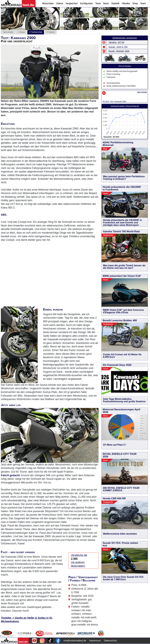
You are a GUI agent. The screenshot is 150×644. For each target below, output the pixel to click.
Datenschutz (110, 641)
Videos (60, 3)
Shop (135, 3)
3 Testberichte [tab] (36, 32)
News (106, 3)
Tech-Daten (8, 32)
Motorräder (48, 3)
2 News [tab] (21, 32)
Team (143, 3)
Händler (126, 3)
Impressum (95, 641)
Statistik (115, 3)
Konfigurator (86, 3)
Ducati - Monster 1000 (119, 51)
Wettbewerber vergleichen (125, 38)
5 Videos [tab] (51, 32)
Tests (98, 3)
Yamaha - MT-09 (116, 42)
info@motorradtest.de (75, 641)
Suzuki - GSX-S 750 (118, 47)
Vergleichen (72, 3)
